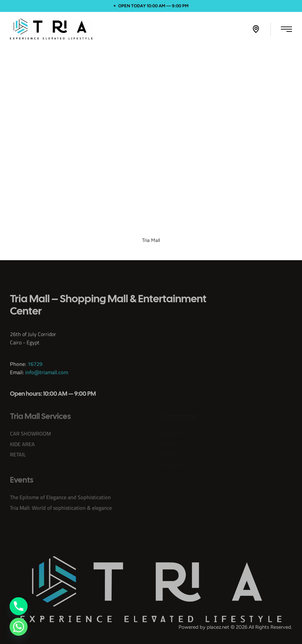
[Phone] (19, 606)
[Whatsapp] (19, 627)
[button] (256, 29)
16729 (35, 372)
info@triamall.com (47, 380)
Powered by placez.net (204, 627)
